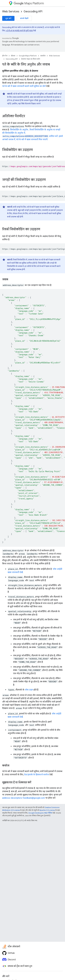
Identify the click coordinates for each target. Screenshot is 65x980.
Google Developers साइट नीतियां (40, 813)
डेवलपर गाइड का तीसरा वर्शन (31, 59)
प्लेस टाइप (29, 690)
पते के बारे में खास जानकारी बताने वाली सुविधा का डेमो (24, 86)
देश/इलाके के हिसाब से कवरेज (37, 775)
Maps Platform (29, 3)
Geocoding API (33, 11)
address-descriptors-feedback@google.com (24, 798)
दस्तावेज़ (43, 56)
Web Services (11, 11)
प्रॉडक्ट (13, 56)
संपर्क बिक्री (24, 18)
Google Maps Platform (28, 56)
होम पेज (5, 56)
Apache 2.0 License (47, 810)
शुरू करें (8, 18)
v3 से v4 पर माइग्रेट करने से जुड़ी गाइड (19, 31)
